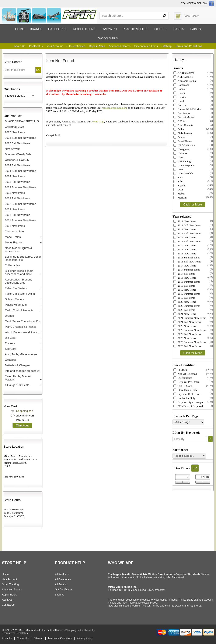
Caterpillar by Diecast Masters (18, 378)
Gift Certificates (76, 46)
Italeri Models (183, 173)
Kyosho (180, 185)
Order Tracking (10, 584)
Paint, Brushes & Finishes (21, 327)
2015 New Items (185, 249)
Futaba (179, 137)
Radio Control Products (19, 310)
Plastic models (135, 29)
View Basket (192, 16)
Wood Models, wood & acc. (22, 332)
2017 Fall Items (184, 274)
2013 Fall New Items (187, 241)
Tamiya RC (109, 29)
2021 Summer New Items (20, 220)
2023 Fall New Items (18, 182)
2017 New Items (185, 266)
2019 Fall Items (184, 298)
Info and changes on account (23, 371)
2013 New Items (185, 237)
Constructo (182, 113)
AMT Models (183, 77)
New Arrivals (13, 149)
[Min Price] (183, 477)
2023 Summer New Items (20, 187)
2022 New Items (15, 209)
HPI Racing (182, 161)
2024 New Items (15, 176)
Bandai (179, 29)
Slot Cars (11, 349)
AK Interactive (184, 73)
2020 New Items (185, 302)
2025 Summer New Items (20, 138)
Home (20, 29)
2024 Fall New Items (18, 165)
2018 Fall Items (184, 286)
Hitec (178, 157)
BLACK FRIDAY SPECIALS (22, 121)
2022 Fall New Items (187, 334)
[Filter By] (190, 439)
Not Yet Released (185, 374)
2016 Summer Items (187, 257)
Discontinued (183, 378)
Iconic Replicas (184, 165)
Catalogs (10, 360)
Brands (36, 29)
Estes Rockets (183, 125)
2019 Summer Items (187, 294)
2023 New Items (15, 193)
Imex (178, 169)
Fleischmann (183, 133)
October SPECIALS (17, 160)
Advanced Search (120, 46)
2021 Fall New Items (18, 215)
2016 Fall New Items (187, 262)
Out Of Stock (183, 386)
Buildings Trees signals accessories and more (19, 272)
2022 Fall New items (17, 198)
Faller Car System (16, 288)
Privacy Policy (85, 638)
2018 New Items (185, 278)
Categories (58, 29)
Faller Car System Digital (20, 294)
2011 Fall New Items (187, 225)
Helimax (180, 153)
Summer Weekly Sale (18, 154)
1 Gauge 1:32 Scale (17, 385)
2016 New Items (185, 253)
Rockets (10, 343)
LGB (178, 189)
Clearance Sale (14, 231)
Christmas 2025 (15, 127)
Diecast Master (184, 117)
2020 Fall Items (184, 310)
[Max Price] (203, 477)
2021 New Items (15, 226)
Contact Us (36, 46)
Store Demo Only (185, 390)
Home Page (98, 121)
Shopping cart (25, 411)
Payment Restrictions (187, 394)
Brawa (179, 93)
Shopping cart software (78, 630)
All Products (62, 574)
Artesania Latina (185, 81)
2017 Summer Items (187, 270)
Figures (161, 29)
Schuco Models (14, 299)
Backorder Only (184, 398)
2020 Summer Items (187, 306)
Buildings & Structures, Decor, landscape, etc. (23, 258)
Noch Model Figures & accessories (19, 250)
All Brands (61, 584)
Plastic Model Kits (16, 305)
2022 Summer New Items (20, 204)
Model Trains (13, 237)
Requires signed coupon (189, 402)
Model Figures (14, 242)
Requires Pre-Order (186, 382)
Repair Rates (97, 46)
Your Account (55, 46)
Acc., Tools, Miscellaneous (21, 354)
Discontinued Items (146, 46)
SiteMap (167, 46)
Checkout (22, 425)
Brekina (180, 97)
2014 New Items (185, 245)
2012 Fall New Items (187, 233)
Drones (9, 316)
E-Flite (179, 121)
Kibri (178, 181)
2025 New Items (15, 132)
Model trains (84, 29)
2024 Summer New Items (20, 171)
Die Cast (10, 338)
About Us (20, 46)
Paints (196, 29)
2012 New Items (185, 229)
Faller (179, 129)
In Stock (180, 370)
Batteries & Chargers (18, 365)
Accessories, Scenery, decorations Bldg (18, 281)
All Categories (63, 579)
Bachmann (181, 85)
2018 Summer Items (187, 282)
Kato (178, 177)
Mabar (179, 194)
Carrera (180, 105)
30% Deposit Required (188, 406)
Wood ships (108, 38)
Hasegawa (181, 149)
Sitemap (60, 595)
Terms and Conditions (189, 46)
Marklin (180, 198)
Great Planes (182, 141)
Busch (179, 101)
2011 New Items (185, 221)
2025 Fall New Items (18, 143)
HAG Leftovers (184, 145)
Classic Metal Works (187, 109)
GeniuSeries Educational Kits (23, 321)
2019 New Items (185, 290)
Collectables (12, 265)
